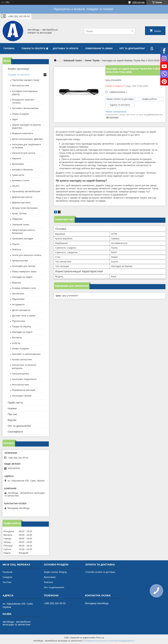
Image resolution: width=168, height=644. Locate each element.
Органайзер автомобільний (26, 191)
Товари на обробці (22, 327)
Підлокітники (19, 321)
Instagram (8, 577)
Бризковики (18, 164)
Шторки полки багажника (25, 208)
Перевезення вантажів (24, 390)
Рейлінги (16, 249)
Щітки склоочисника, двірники (27, 139)
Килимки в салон (21, 180)
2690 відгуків (138, 2)
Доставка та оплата (66, 48)
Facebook (7, 572)
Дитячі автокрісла (21, 310)
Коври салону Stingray (55, 572)
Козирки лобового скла (24, 288)
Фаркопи (16, 283)
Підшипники (18, 299)
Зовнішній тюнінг (73, 60)
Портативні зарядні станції (26, 80)
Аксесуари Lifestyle (22, 396)
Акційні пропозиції (18, 69)
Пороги (16, 244)
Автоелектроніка (20, 374)
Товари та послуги (33, 48)
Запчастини (18, 294)
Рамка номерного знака (24, 272)
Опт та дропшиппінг (132, 48)
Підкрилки (17, 219)
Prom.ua (100, 638)
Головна (9, 48)
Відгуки (12, 420)
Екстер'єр (17, 337)
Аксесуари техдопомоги (24, 379)
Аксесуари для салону (24, 266)
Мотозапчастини (20, 85)
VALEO (16, 186)
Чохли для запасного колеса (27, 255)
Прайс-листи (15, 403)
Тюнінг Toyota (92, 60)
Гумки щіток (18, 175)
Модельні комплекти (23, 133)
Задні (15, 119)
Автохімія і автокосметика (25, 108)
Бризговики (50, 577)
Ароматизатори (20, 261)
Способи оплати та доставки (100, 572)
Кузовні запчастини (22, 359)
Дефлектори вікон (21, 203)
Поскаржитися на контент (95, 641)
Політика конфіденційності (122, 641)
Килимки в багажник (22, 170)
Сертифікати (15, 432)
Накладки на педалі (22, 277)
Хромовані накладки (23, 239)
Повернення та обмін (99, 48)
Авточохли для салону (24, 153)
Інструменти (18, 304)
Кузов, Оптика (19, 213)
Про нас (13, 414)
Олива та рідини (20, 114)
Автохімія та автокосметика (26, 354)
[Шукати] (132, 31)
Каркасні (16, 158)
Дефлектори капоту (22, 197)
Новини (12, 408)
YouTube (7, 582)
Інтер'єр (16, 343)
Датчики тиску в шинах (24, 316)
